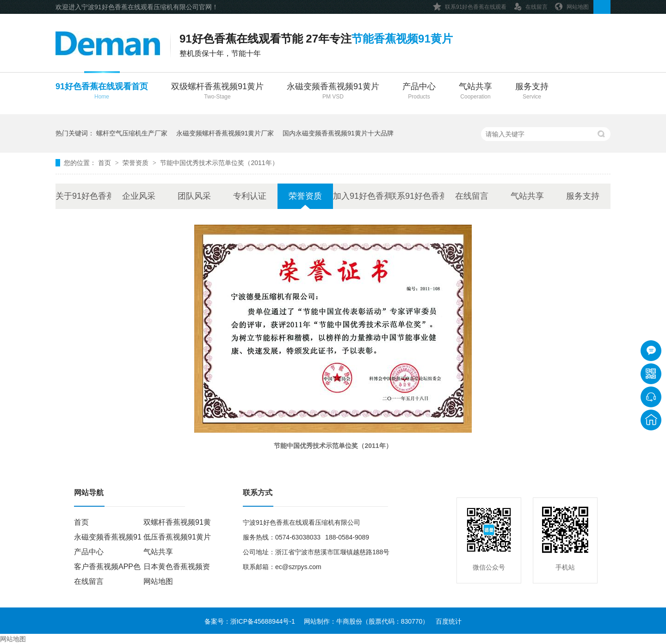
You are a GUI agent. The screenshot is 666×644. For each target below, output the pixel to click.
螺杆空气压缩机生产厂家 (132, 133)
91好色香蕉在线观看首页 (102, 92)
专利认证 (250, 196)
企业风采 (139, 196)
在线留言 (530, 5)
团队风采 (194, 196)
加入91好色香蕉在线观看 (361, 196)
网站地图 (572, 5)
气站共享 (475, 92)
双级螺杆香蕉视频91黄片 (217, 92)
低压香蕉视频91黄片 (177, 537)
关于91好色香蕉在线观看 (83, 196)
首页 (105, 163)
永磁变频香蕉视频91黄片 (333, 92)
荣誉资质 (136, 163)
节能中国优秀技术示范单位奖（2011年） (219, 163)
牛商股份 (349, 621)
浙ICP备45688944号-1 (263, 621)
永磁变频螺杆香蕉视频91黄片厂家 (225, 133)
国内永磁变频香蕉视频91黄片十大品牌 (338, 133)
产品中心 (419, 92)
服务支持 (532, 92)
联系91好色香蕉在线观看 (470, 5)
